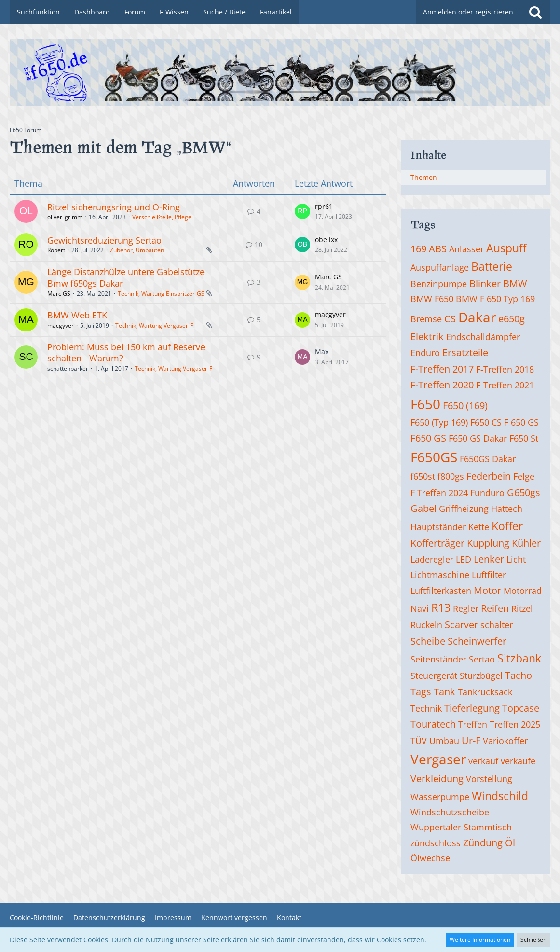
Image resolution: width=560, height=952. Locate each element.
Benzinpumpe (439, 284)
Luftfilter (489, 575)
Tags (421, 692)
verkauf (483, 761)
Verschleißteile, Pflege (162, 217)
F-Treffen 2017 (442, 369)
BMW (515, 283)
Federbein (489, 476)
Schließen (533, 940)
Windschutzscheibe (450, 812)
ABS (438, 249)
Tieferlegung (472, 708)
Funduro (487, 493)
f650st (423, 476)
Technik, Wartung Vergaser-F (154, 325)
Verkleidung (437, 779)
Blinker (485, 283)
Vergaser (438, 759)
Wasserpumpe (440, 797)
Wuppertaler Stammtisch (461, 827)
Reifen (495, 608)
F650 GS (428, 438)
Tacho (519, 675)
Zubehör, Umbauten (137, 250)
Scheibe (428, 641)
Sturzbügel (481, 676)
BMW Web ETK (77, 315)
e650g (512, 319)
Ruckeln (426, 625)
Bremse (426, 319)
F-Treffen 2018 (505, 369)
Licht (516, 559)
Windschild (500, 796)
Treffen (473, 724)
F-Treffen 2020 (442, 385)
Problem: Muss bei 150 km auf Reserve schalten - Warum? (126, 353)
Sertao (482, 659)
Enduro (425, 353)
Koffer (507, 526)
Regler (466, 608)
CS (450, 319)
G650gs (524, 492)
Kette (479, 527)
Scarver (461, 625)
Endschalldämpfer (483, 337)
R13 (441, 607)
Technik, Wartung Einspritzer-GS (161, 294)
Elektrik (427, 337)
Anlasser (466, 249)
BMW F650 (432, 299)
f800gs (451, 476)
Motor (487, 590)
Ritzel (522, 608)
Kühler (526, 543)
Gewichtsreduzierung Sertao (104, 240)
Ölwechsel (431, 858)
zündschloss (436, 843)
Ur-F (471, 740)
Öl (510, 843)
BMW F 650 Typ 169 (495, 299)
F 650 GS (521, 422)
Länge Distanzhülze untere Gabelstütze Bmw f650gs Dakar (126, 277)
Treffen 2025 (515, 724)
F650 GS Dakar (478, 438)
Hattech (507, 509)
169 (418, 249)
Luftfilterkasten (441, 591)
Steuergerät (434, 676)
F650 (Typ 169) (439, 422)
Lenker (489, 559)
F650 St (524, 438)
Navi (420, 608)
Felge (524, 476)
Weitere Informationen (480, 940)
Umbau (444, 741)
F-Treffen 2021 (505, 385)
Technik (426, 708)
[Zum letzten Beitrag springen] (302, 211)
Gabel (423, 508)
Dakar (477, 317)
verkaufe (518, 761)
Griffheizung (464, 509)
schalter (497, 625)
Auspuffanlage (440, 267)
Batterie (492, 266)
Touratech (433, 724)
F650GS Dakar (488, 459)
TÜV (419, 741)
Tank (444, 692)
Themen (424, 177)
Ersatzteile (465, 352)
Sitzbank (519, 658)
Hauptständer (438, 527)
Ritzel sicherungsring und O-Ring (114, 207)
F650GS (434, 457)
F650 (425, 404)
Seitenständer (438, 659)
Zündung (483, 843)
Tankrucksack (485, 692)
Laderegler (432, 559)
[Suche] (535, 12)
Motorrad (523, 591)
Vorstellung (489, 779)
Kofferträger (437, 543)
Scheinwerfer (477, 641)
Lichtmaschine (440, 575)
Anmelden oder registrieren (468, 12)
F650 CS (486, 422)
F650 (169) (465, 406)
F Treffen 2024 (439, 493)
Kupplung (488, 543)
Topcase (521, 708)
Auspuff (506, 248)
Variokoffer (505, 741)
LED (464, 559)
